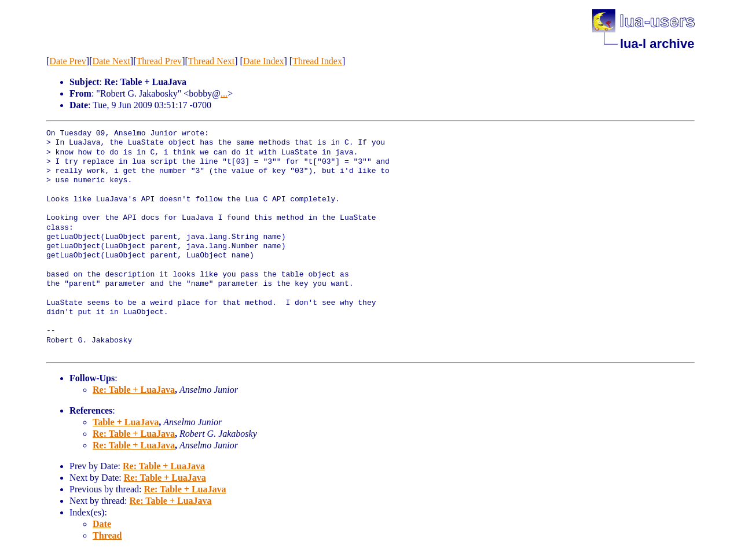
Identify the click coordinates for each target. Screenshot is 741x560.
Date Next (111, 61)
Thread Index (317, 61)
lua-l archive (657, 44)
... (224, 93)
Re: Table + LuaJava (134, 390)
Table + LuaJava (126, 422)
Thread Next (211, 61)
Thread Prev (159, 61)
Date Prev (68, 61)
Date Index (264, 61)
